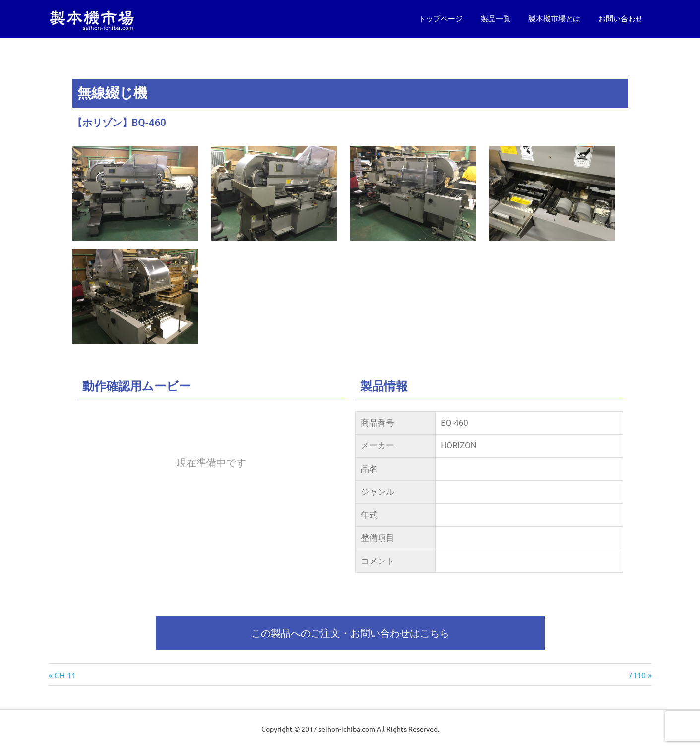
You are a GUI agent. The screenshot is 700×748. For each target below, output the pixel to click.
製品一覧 (496, 19)
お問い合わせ (621, 19)
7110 (637, 675)
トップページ (441, 19)
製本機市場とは (554, 19)
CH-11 (65, 675)
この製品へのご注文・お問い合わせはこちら (350, 633)
